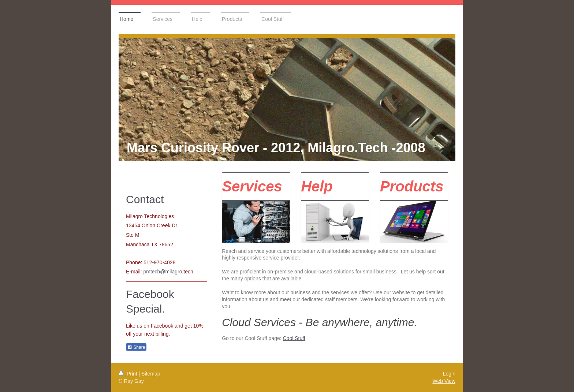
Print (129, 374)
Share (136, 347)
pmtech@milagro (163, 272)
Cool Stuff (294, 338)
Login (449, 374)
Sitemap (151, 374)
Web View (444, 381)
